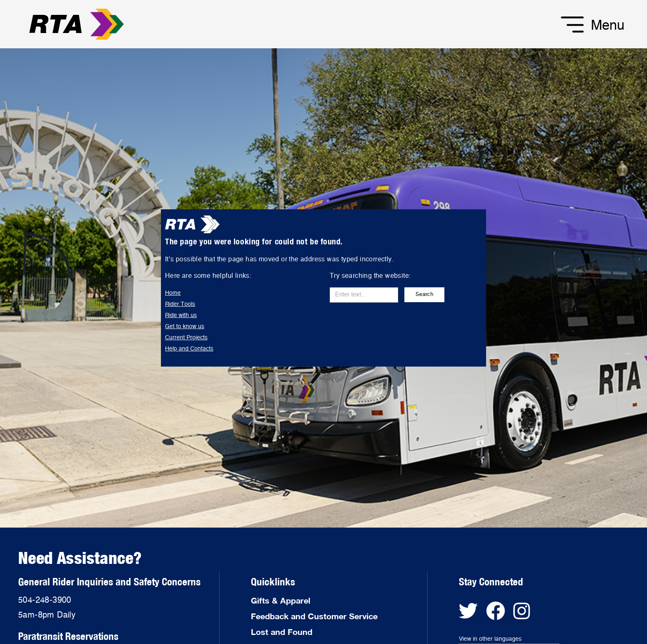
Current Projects (186, 338)
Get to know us (185, 327)
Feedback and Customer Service (314, 616)
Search (424, 295)
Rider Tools (180, 304)
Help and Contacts (189, 349)
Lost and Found (282, 632)
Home (173, 293)
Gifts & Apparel (281, 600)
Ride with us (181, 315)
